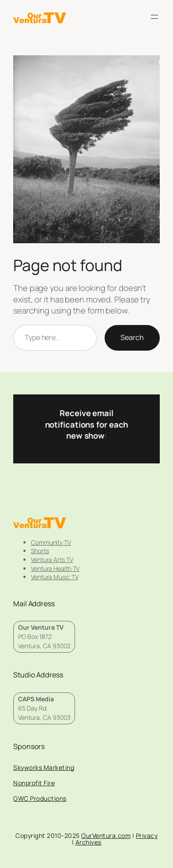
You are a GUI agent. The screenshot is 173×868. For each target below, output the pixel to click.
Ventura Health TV (55, 568)
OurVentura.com (106, 835)
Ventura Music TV (55, 577)
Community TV (51, 542)
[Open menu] (154, 17)
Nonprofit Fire (34, 783)
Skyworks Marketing (44, 767)
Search (132, 337)
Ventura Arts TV (52, 560)
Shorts (40, 551)
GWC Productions (40, 798)
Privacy (147, 835)
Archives (88, 842)
